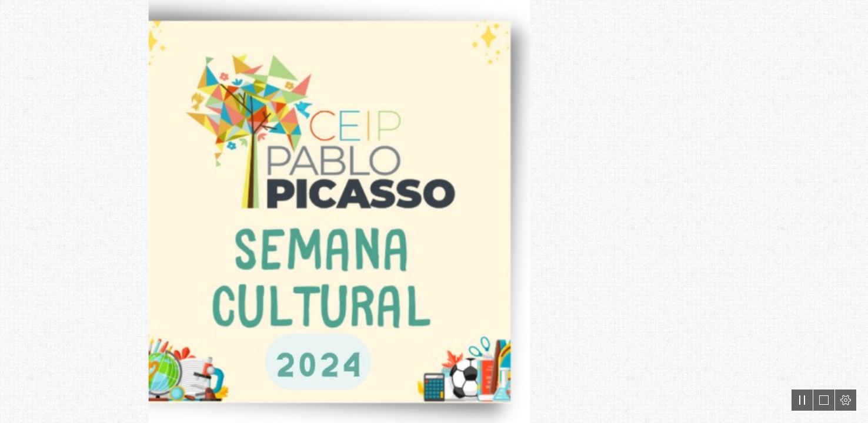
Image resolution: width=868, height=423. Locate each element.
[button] (802, 400)
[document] (434, 211)
